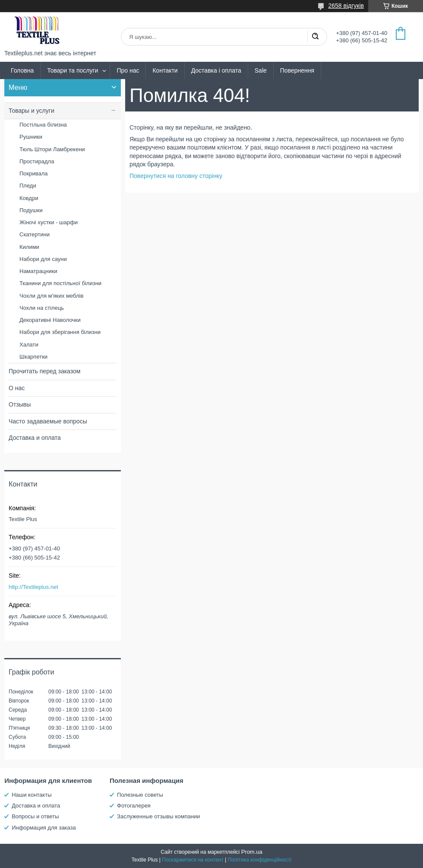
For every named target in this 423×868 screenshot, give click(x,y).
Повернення (297, 70)
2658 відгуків (346, 6)
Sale (261, 70)
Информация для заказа (44, 828)
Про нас (128, 70)
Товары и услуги (32, 111)
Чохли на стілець (42, 308)
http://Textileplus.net (33, 587)
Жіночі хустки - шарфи (49, 222)
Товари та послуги (73, 70)
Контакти (165, 70)
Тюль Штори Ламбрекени (52, 149)
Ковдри (29, 198)
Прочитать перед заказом (44, 371)
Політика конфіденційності (260, 860)
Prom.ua (252, 852)
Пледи (28, 186)
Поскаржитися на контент (193, 860)
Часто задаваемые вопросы (48, 421)
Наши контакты (32, 795)
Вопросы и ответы (35, 816)
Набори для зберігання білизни (60, 332)
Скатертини (35, 234)
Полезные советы (140, 795)
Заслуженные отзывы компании (158, 816)
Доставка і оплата (216, 70)
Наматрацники (38, 271)
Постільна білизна (43, 125)
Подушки (31, 210)
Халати (29, 345)
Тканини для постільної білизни (60, 283)
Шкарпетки (33, 357)
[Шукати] (315, 37)
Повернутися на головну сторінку (176, 176)
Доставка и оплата (35, 438)
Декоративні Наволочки (50, 320)
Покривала (34, 173)
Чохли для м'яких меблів (51, 296)
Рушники (31, 137)
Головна (22, 70)
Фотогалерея (134, 806)
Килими (29, 247)
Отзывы (20, 404)
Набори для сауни (43, 259)
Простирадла (37, 161)
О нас (17, 388)
